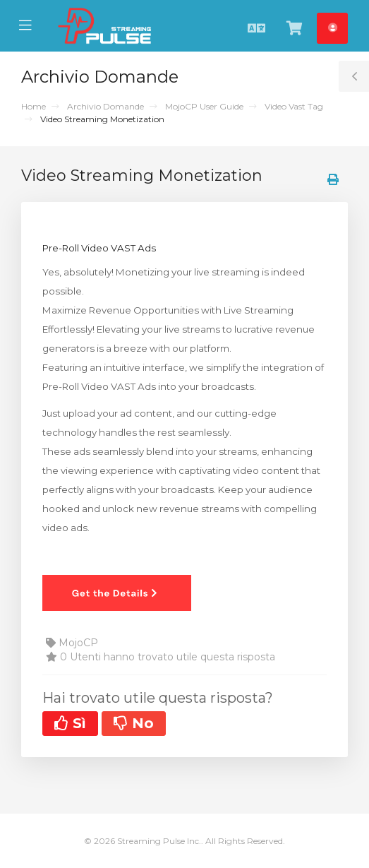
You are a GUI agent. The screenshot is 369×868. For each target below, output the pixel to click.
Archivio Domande (105, 106)
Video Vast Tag (294, 106)
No (134, 723)
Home (34, 106)
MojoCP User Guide (204, 106)
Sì (70, 723)
